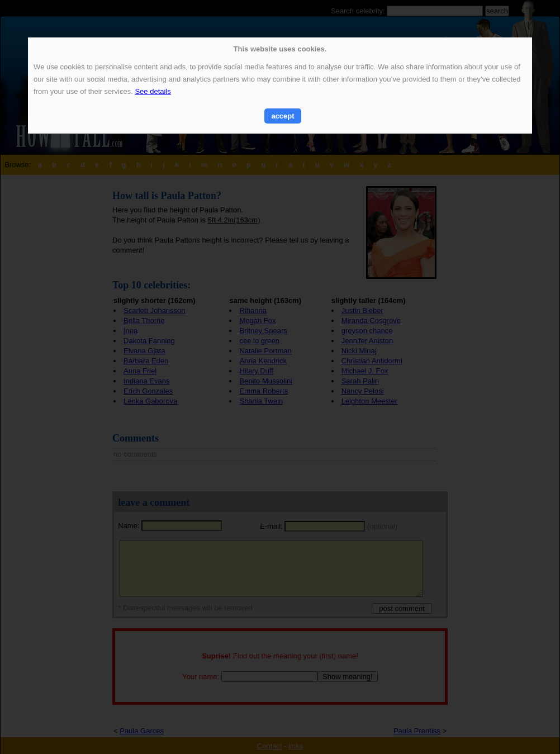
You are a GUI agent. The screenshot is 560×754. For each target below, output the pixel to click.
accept (283, 116)
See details (153, 91)
